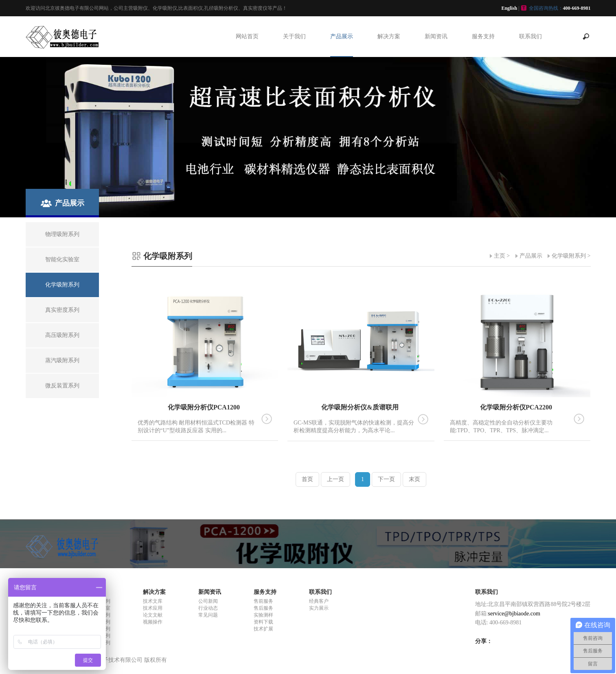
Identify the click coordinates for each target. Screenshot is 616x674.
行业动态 (208, 608)
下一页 (386, 479)
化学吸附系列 (569, 256)
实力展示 (319, 608)
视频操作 (153, 622)
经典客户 (319, 601)
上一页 (335, 479)
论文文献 (153, 615)
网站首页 (247, 36)
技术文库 (153, 601)
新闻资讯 (436, 36)
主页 (500, 256)
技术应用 (153, 608)
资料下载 (263, 622)
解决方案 (389, 36)
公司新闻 (208, 601)
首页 (307, 479)
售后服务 (263, 608)
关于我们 (294, 36)
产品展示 (342, 36)
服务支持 (483, 36)
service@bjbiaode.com (514, 614)
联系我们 (531, 36)
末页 (414, 479)
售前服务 (263, 601)
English (509, 8)
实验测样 (263, 615)
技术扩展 (263, 629)
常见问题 (208, 615)
